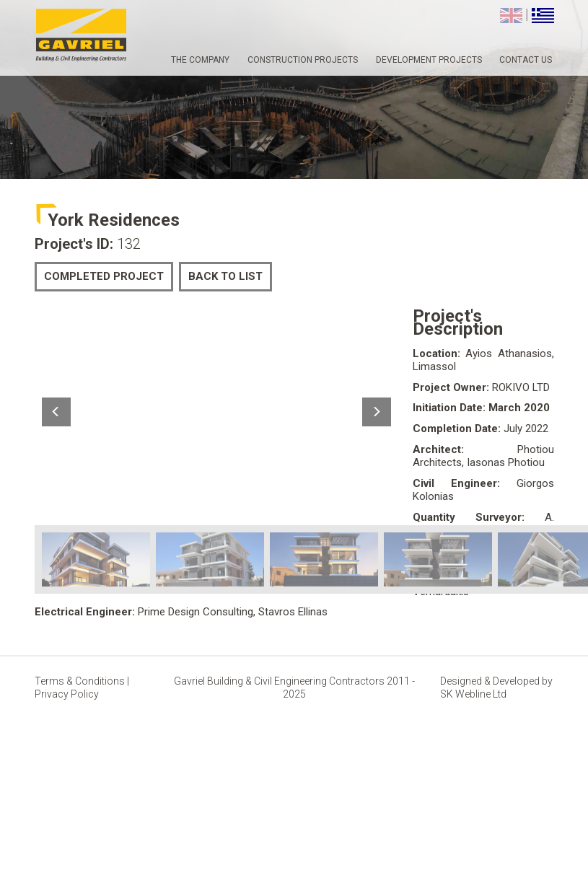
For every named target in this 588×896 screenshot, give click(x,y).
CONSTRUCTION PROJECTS (303, 60)
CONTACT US (526, 60)
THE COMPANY (200, 60)
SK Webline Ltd (473, 694)
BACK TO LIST (225, 276)
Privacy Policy (67, 694)
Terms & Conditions (81, 681)
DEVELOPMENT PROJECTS (429, 60)
